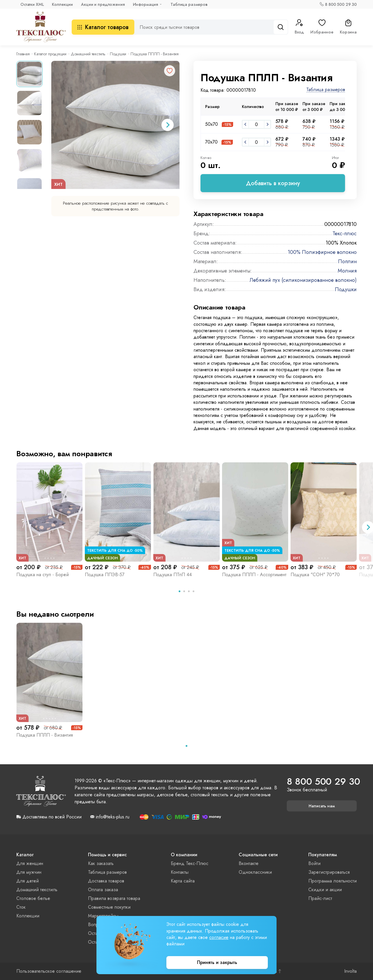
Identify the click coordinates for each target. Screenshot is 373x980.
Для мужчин (29, 872)
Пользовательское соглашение (49, 971)
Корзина (348, 27)
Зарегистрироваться (329, 872)
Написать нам (322, 806)
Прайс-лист (320, 898)
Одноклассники (255, 872)
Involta (350, 971)
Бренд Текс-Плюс (190, 863)
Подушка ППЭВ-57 (105, 575)
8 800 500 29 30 (341, 4)
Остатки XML (32, 4)
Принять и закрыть (217, 962)
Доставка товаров (106, 881)
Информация (146, 4)
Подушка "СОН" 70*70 (315, 575)
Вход (299, 27)
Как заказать (101, 863)
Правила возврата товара (114, 898)
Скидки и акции (325, 890)
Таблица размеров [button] (326, 90)
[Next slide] (168, 125)
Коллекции (62, 4)
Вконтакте (249, 863)
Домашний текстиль (88, 54)
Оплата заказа (103, 890)
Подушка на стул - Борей (43, 575)
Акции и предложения (103, 4)
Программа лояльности (332, 881)
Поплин (347, 261)
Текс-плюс (345, 233)
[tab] (180, 591)
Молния (347, 271)
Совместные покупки (109, 907)
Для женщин (30, 863)
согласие (219, 937)
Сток (21, 907)
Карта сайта (183, 881)
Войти (314, 863)
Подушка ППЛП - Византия (45, 735)
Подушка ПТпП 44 (173, 575)
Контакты (180, 872)
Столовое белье (33, 898)
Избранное (322, 27)
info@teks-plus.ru (113, 817)
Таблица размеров (189, 4)
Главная (23, 54)
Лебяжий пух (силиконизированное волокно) (303, 280)
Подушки (118, 54)
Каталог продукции (50, 54)
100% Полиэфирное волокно (322, 252)
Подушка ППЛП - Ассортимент (254, 575)
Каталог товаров (103, 27)
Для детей (28, 881)
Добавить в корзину (273, 183)
